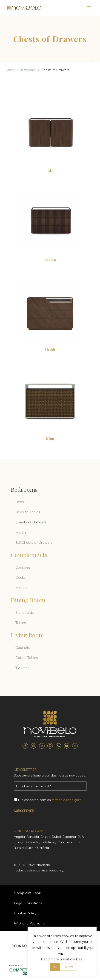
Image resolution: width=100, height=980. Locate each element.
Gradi (50, 349)
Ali (50, 170)
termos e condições (67, 800)
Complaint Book (28, 893)
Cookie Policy (25, 913)
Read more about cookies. (62, 959)
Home (9, 70)
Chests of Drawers (31, 522)
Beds (20, 502)
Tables (21, 623)
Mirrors (21, 532)
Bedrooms (28, 70)
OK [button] (55, 967)
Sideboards (25, 612)
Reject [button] (68, 967)
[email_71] (50, 786)
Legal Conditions (28, 903)
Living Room (27, 635)
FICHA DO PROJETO (26, 946)
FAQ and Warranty (30, 923)
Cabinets (23, 647)
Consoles (23, 567)
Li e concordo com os (50, 800)
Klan (50, 439)
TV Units (22, 668)
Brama (50, 260)
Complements (29, 555)
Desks (21, 577)
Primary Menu (89, 8)
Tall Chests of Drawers (34, 542)
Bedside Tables (28, 512)
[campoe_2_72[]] (16, 799)
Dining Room (28, 600)
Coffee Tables (27, 658)
